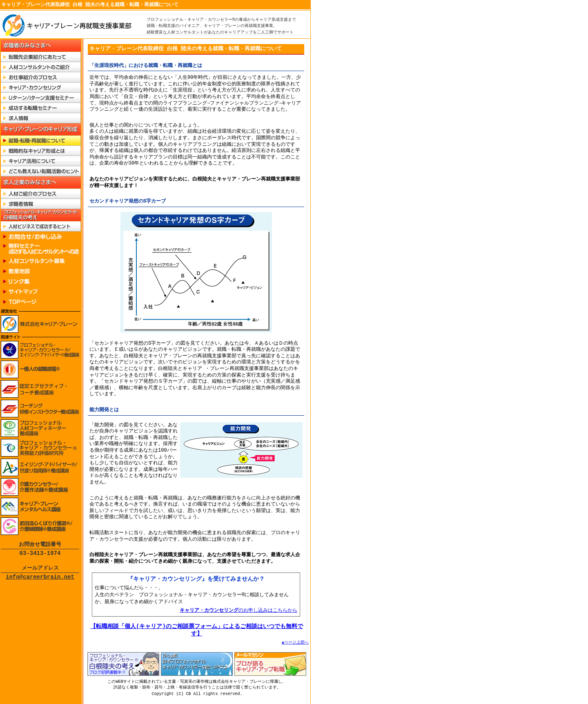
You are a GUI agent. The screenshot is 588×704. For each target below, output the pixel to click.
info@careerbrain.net (40, 580)
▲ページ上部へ (295, 647)
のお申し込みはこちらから (238, 613)
